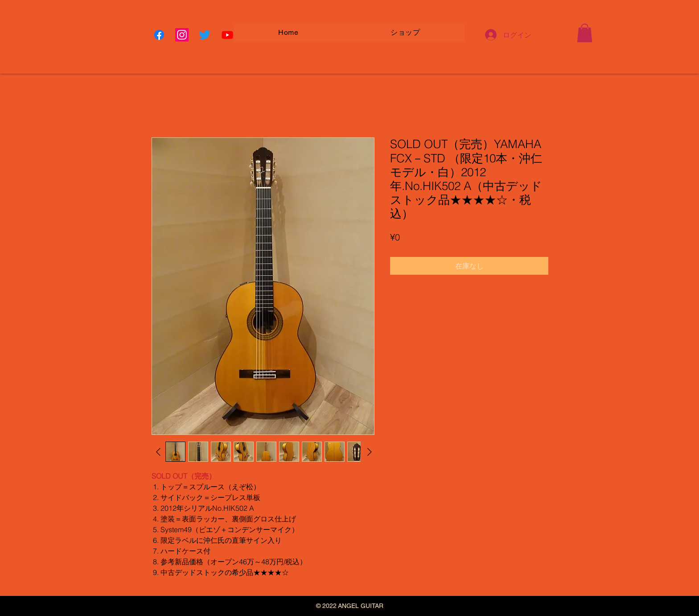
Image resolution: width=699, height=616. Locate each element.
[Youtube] (227, 35)
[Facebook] (159, 35)
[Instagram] (182, 35)
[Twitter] (205, 35)
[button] (585, 33)
